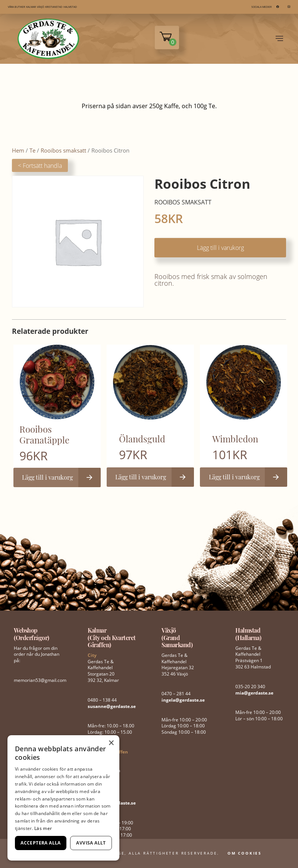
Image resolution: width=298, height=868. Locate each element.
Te (32, 150)
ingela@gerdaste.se (183, 700)
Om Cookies (245, 853)
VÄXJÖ (40, 7)
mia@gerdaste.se (254, 693)
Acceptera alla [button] (41, 843)
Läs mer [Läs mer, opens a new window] (43, 828)
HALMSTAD (70, 7)
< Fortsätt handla (40, 166)
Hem (18, 150)
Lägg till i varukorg (220, 248)
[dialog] (63, 798)
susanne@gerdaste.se (112, 706)
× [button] (111, 743)
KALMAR (31, 7)
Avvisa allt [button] (91, 843)
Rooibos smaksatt (63, 150)
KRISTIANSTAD (54, 7)
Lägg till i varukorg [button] (47, 477)
